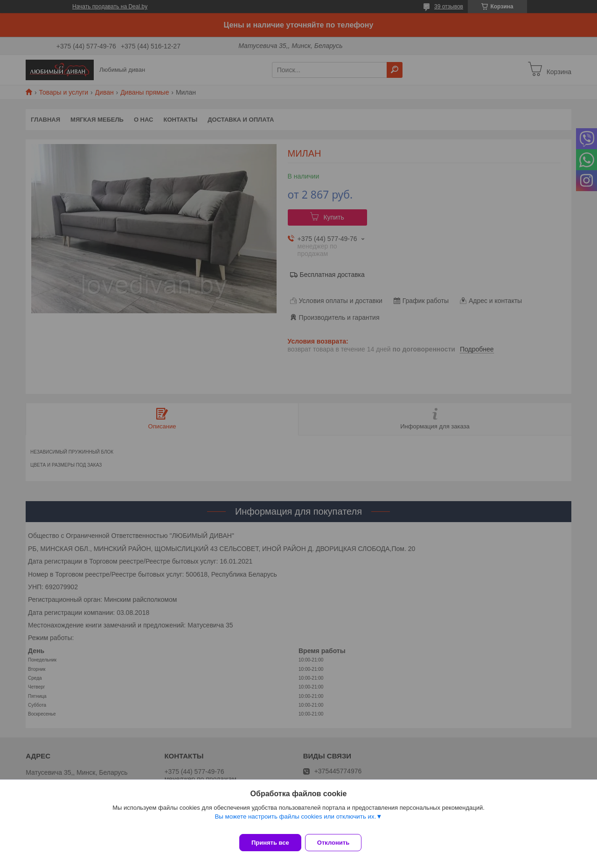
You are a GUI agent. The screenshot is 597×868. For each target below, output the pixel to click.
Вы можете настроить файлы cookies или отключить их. (295, 822)
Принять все (270, 843)
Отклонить (339, 843)
